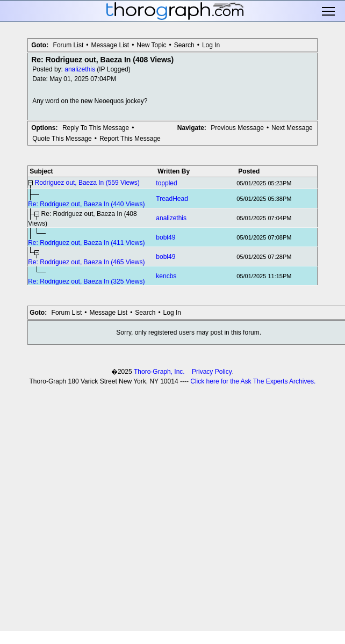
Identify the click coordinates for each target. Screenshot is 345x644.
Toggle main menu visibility (329, 11)
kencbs (166, 276)
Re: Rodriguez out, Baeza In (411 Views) (86, 243)
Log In (211, 45)
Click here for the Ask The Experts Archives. (253, 381)
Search (184, 45)
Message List (110, 45)
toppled (166, 183)
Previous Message (237, 128)
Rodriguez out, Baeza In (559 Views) (87, 183)
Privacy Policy (212, 372)
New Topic (151, 45)
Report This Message (130, 139)
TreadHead (172, 199)
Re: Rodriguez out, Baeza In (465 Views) (86, 262)
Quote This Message (62, 139)
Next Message (292, 128)
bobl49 (166, 237)
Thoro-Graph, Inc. (159, 372)
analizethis (80, 69)
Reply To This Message (96, 128)
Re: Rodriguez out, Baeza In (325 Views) (86, 281)
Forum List (69, 45)
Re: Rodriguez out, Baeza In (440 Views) (86, 204)
